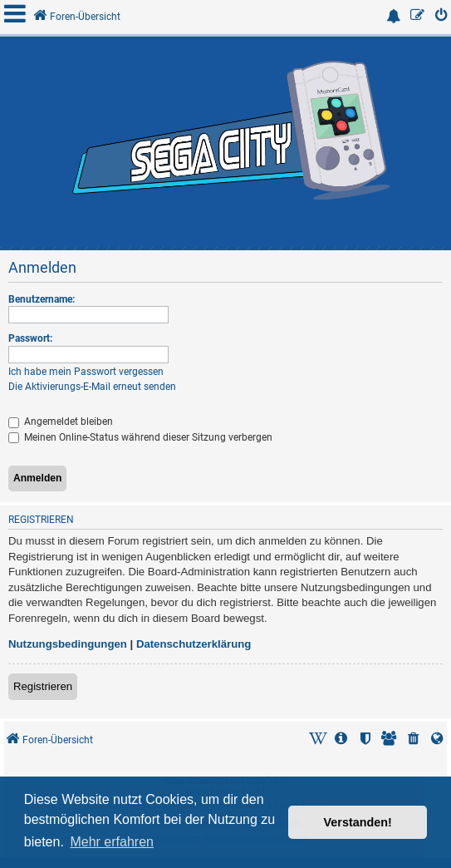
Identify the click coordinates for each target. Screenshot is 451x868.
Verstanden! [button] (358, 822)
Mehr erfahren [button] (112, 842)
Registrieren (43, 686)
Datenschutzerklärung (194, 644)
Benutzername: (42, 299)
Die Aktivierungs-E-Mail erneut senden (92, 387)
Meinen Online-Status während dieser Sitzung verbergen (140, 437)
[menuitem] (442, 17)
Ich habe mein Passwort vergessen (86, 372)
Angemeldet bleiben (61, 422)
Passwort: (30, 338)
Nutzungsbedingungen (68, 644)
